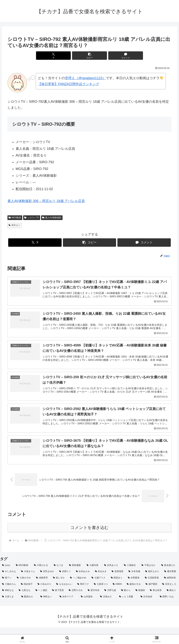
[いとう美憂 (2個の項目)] (128, 613)
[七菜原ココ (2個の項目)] (101, 601)
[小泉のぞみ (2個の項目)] (24, 595)
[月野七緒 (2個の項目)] (111, 607)
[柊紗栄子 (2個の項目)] (27, 601)
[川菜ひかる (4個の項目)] (42, 582)
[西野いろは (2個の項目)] (168, 613)
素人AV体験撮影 (52, 218)
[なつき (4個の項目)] (59, 582)
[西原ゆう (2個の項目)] (117, 595)
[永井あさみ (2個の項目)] (83, 588)
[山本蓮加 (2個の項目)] (88, 613)
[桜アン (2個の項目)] (7, 595)
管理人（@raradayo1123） (85, 78)
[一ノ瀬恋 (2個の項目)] (42, 607)
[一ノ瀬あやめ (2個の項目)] (79, 595)
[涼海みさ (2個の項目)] (108, 613)
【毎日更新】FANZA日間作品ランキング (69, 84)
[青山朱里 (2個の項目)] (156, 607)
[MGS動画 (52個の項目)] (23, 582)
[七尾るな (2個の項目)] (25, 607)
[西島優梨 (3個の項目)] (76, 582)
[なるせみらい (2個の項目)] (65, 601)
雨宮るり (14, 225)
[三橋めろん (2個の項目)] (9, 601)
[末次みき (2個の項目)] (101, 588)
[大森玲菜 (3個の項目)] (93, 582)
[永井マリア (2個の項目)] (68, 613)
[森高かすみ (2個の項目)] (134, 601)
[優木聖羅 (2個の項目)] (171, 588)
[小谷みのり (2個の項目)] (45, 601)
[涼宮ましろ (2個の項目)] (170, 601)
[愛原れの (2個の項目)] (29, 613)
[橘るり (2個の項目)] (172, 607)
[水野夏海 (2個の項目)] (134, 595)
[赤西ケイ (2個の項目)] (66, 588)
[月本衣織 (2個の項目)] (135, 588)
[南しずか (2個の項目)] (59, 595)
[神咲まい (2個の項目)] (48, 613)
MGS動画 (15, 218)
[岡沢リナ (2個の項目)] (84, 601)
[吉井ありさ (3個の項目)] (112, 582)
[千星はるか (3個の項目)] (149, 582)
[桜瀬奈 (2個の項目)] (141, 607)
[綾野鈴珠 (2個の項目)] (171, 595)
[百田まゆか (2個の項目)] (48, 588)
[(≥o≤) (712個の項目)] (7, 582)
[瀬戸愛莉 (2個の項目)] (152, 601)
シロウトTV (32, 218)
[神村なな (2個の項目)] (8, 607)
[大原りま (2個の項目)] (10, 613)
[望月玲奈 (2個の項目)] (94, 607)
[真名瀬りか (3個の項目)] (169, 582)
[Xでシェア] (62, 56)
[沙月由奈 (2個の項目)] (148, 613)
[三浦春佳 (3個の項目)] (131, 582)
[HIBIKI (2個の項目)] (118, 601)
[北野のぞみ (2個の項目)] (76, 607)
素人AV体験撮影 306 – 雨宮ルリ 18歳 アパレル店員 (46, 201)
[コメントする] (117, 56)
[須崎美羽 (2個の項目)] (42, 595)
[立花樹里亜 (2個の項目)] (152, 595)
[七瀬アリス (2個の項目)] (99, 595)
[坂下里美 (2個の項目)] (58, 607)
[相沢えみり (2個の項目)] (153, 588)
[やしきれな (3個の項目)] (10, 588)
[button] (89, 56)
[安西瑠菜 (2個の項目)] (118, 588)
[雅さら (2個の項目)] (126, 607)
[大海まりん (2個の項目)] (29, 588)
